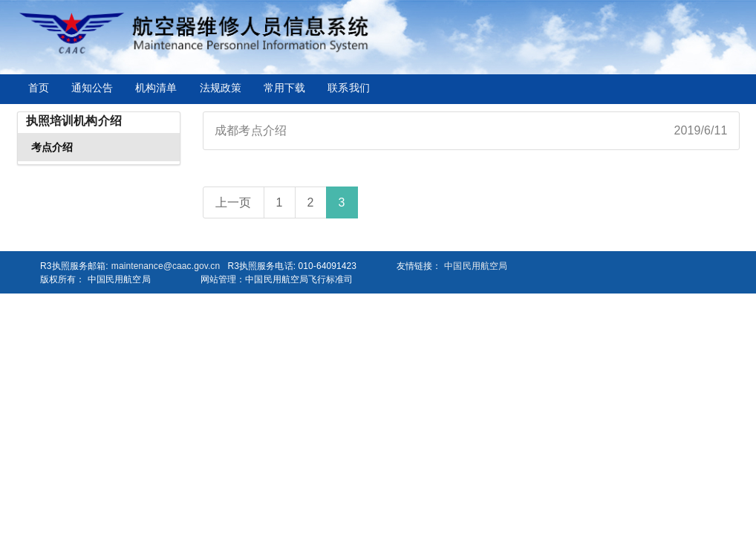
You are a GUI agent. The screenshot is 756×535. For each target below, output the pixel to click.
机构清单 (156, 88)
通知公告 (92, 88)
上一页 (233, 202)
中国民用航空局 (476, 266)
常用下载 (284, 88)
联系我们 (348, 88)
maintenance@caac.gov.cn (166, 266)
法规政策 (221, 88)
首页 (39, 88)
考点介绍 (52, 147)
